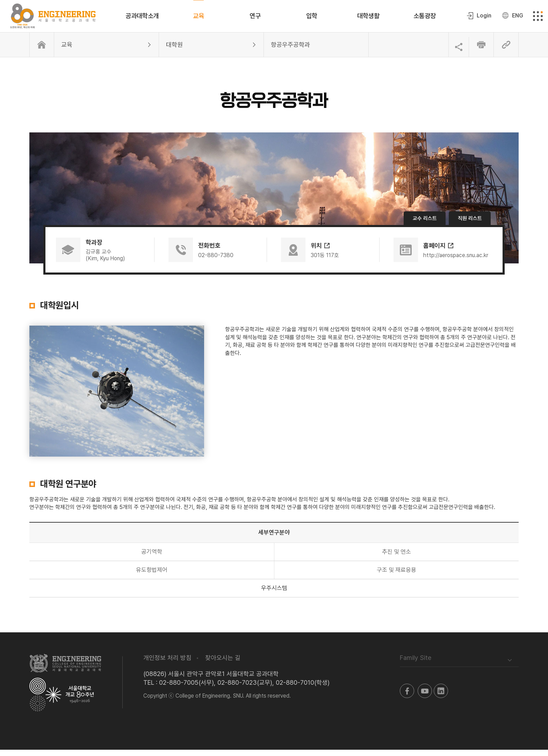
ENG (517, 19)
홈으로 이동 (42, 51)
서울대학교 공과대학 (65, 669)
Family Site (416, 664)
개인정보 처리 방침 (167, 664)
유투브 (425, 697)
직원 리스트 (470, 225)
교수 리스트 (425, 225)
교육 (67, 51)
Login (483, 19)
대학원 (174, 51)
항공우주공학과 (290, 51)
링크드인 (441, 697)
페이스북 (407, 697)
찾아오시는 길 (223, 664)
